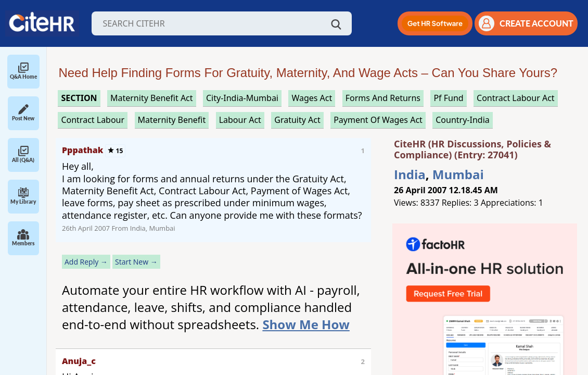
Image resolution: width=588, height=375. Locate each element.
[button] (435, 23)
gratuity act (297, 120)
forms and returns (383, 98)
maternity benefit (172, 120)
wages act (312, 98)
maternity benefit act (152, 98)
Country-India (463, 120)
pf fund (448, 98)
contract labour (93, 120)
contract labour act (516, 98)
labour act (240, 120)
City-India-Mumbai (242, 98)
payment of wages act (378, 120)
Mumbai (458, 174)
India (410, 174)
